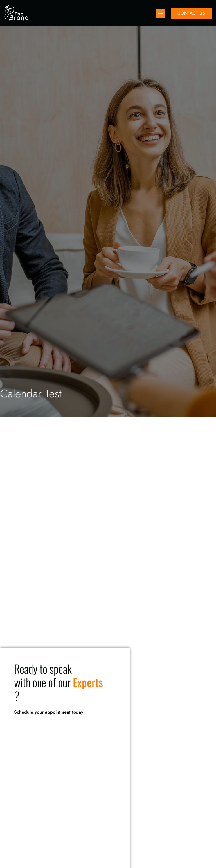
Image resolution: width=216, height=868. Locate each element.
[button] (160, 13)
